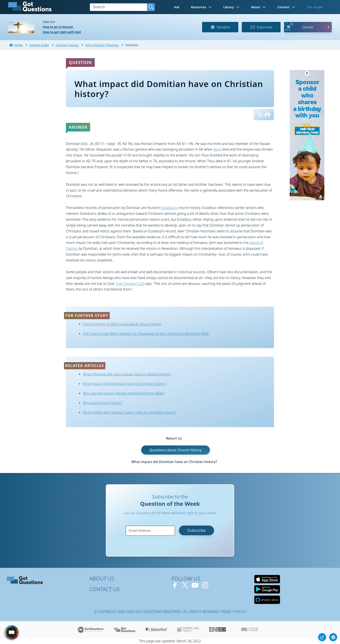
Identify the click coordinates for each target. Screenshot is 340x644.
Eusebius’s (169, 208)
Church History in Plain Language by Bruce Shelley (122, 324)
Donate (308, 27)
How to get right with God (62, 32)
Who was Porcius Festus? (102, 403)
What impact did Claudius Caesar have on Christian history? (129, 412)
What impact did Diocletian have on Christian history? (125, 384)
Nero (217, 149)
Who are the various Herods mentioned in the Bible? (124, 393)
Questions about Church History (175, 450)
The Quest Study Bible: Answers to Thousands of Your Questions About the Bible (146, 333)
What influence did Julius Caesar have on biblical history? (127, 374)
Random (220, 27)
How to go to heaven (58, 27)
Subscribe (261, 27)
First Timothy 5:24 (130, 284)
